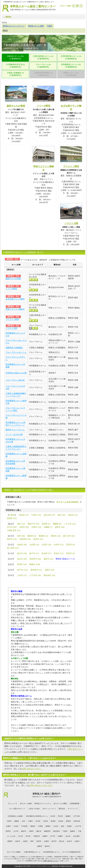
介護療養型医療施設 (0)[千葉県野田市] (43, 74)
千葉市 (12, 515)
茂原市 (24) (49, 570)
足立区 (53, 816)
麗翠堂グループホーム (15, 430)
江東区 (30, 821)
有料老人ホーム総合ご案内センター (33, 8)
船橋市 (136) (35, 564)
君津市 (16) (38, 539)
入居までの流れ (34, 809)
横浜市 (24, 831)
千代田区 (24, 826)
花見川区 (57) (49, 515)
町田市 (8, 831)
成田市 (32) (48, 559)
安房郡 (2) (46, 524)
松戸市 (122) (23, 570)
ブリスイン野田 (71, 166)
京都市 (46, 841)
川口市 (21, 836)
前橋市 (45, 836)
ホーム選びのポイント (17, 809)
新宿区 (53, 821)
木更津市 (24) (25, 539)
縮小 (73, 6)
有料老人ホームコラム (43, 804)
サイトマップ (73, 809)
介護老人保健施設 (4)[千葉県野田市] (15, 74)
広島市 (77, 841)
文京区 (56, 826)
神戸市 (54, 841)
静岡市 (10, 841)
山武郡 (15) (34, 545)
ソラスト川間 (71, 223)
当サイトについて (49, 809)
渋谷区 (46, 821)
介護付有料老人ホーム (32, 852)
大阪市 (25, 841)
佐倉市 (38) (22, 545)
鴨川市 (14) (12, 539)
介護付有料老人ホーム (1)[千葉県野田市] (43, 58)
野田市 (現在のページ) (65, 559)
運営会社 (62, 809)
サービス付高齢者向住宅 (71, 852)
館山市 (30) (22, 553)
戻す (77, 6)
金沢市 (69, 841)
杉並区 (61, 821)
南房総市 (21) (36, 570)
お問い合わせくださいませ (41, 785)
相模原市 (47, 831)
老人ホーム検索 (26, 804)
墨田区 (68, 821)
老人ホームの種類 (60, 804)
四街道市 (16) (49, 575)
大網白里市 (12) (14, 530)
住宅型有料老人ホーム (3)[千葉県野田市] (71, 58)
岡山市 (62, 841)
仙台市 (68, 836)
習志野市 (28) (35, 559)
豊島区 (33, 826)
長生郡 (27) (46, 553)
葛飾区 (17, 821)
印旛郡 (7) (48, 527)
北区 (24, 821)
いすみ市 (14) (70, 524)
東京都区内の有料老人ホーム (37, 816)
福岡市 (40, 846)
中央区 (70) (36, 515)
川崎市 (31, 831)
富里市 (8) (70, 553)
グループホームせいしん (16, 352)
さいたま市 (11, 836)
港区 (63, 826)
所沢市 (28, 836)
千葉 (79, 831)
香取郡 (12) (43, 536)
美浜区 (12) (73, 515)
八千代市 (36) (35, 575)
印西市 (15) (36, 527)
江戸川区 (77, 816)
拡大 (81, 6)
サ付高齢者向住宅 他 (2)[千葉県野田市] (15, 66)
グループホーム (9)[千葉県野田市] (43, 66)
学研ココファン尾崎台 (15, 309)
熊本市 (47, 846)
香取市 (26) (56, 536)
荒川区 (60, 816)
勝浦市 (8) (32, 536)
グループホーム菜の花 (15, 380)
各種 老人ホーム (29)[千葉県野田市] (15, 58)
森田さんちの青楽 (16, 106)
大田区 (9, 821)
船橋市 (73, 831)
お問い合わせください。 (32, 769)
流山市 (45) (22, 559)
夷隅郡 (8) (57, 524)
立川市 (16, 831)
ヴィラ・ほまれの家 (14, 434)
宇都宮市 (37, 836)
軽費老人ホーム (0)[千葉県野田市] (71, 74)
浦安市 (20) (60, 527)
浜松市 (18, 841)
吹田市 (39, 841)
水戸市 (53, 836)
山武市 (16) (46, 545)
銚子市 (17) (34, 553)
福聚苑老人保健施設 (14, 348)
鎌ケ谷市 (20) (69, 536)
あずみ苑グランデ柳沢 (15, 299)
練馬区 (48, 826)
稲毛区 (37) (24, 515)
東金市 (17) (59, 553)
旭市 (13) (21, 524)
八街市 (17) (22, 575)
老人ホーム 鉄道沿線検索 (67, 502)
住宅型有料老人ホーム (51, 852)
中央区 (16, 826)
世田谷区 (77, 821)
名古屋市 (76, 836)
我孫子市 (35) (33, 524)
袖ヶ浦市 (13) (13, 548)
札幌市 (60, 836)
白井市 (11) (59, 545)
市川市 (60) (12, 527)
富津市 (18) (22, 564)
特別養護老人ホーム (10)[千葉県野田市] (71, 66)
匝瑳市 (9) (70, 545)
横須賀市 (57, 831)
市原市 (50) (24, 527)
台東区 (8, 826)
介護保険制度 (74, 804)
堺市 (32, 841)
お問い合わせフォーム (50, 861)
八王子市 (78, 826)
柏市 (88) (21, 536)
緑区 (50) (61, 515)
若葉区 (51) (12, 518)
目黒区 (69, 826)
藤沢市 (39, 831)
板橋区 (68, 816)
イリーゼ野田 (43, 106)
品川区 (38, 821)
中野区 (41, 826)
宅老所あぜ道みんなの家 (16, 373)
